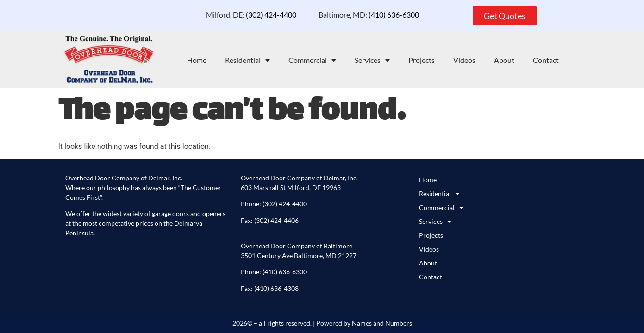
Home (197, 60)
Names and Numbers (382, 323)
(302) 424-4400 (272, 15)
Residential (247, 60)
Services (372, 60)
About (504, 60)
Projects (422, 60)
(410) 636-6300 (394, 15)
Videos (464, 60)
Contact (546, 60)
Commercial (312, 60)
